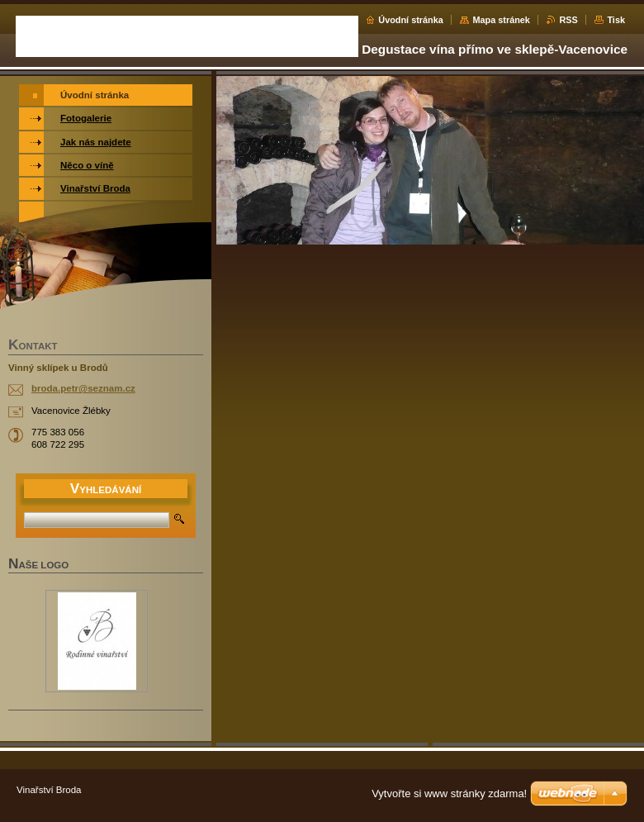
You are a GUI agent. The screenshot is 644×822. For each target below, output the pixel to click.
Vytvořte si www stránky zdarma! (449, 793)
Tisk (616, 20)
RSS (568, 20)
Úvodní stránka (411, 20)
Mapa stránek (501, 20)
